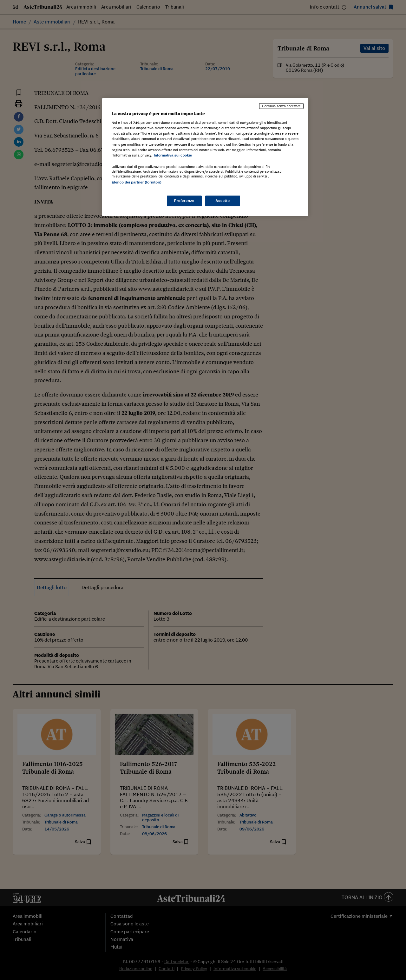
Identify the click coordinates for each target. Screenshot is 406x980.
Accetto (223, 201)
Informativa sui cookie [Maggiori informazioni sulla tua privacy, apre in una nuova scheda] (173, 155)
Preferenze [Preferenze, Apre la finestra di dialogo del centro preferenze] (184, 201)
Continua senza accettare (281, 106)
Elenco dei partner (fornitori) (137, 182)
